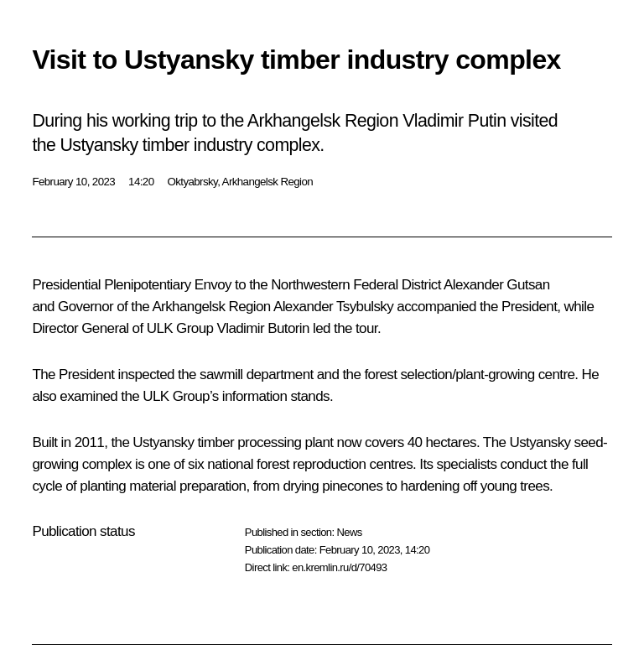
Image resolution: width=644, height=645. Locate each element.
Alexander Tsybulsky (333, 307)
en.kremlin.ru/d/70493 (339, 567)
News (349, 532)
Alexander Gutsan (496, 285)
